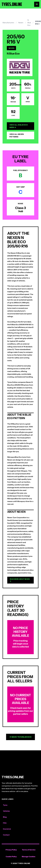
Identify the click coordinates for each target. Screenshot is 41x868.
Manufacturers (8, 23)
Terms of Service (29, 850)
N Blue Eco (29, 23)
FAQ (5, 823)
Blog (5, 817)
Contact (6, 835)
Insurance (7, 829)
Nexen (21, 23)
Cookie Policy (11, 857)
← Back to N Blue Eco (20, 737)
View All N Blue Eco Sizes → (19, 126)
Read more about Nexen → (20, 580)
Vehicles (6, 811)
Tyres (5, 805)
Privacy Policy (11, 850)
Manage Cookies (29, 857)
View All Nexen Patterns (17, 135)
